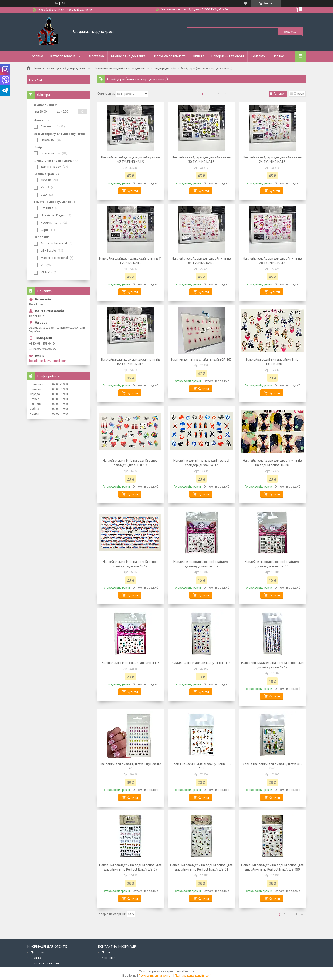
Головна (37, 56)
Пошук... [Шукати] (290, 32)
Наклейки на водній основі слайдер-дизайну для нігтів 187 (201, 564)
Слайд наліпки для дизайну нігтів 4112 (201, 663)
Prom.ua (189, 971)
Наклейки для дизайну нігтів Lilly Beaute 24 (131, 766)
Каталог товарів (63, 56)
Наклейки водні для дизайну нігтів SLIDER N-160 (272, 362)
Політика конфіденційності (193, 976)
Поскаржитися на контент (156, 976)
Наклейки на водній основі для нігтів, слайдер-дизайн (135, 68)
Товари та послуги (47, 68)
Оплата (199, 56)
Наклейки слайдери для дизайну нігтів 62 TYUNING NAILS (131, 362)
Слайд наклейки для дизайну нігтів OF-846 (272, 766)
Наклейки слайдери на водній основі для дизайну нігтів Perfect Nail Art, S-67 (130, 867)
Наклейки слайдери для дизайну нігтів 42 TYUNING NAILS (131, 159)
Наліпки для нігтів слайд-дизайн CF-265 (201, 359)
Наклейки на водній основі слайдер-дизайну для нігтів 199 (272, 564)
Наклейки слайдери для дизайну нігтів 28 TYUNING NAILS (272, 260)
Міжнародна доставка (128, 56)
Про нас (279, 56)
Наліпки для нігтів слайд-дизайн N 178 (131, 663)
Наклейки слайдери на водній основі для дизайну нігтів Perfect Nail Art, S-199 (272, 867)
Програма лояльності (169, 56)
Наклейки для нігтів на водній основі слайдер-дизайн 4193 (131, 463)
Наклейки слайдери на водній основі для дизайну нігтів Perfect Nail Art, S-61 (201, 867)
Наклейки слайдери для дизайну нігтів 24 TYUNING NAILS (272, 159)
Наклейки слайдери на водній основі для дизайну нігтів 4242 (272, 665)
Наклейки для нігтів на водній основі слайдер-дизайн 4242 (131, 564)
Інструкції (36, 80)
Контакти (258, 56)
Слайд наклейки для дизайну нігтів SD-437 (201, 766)
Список (299, 94)
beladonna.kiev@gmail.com (48, 361)
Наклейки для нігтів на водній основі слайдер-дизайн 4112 (201, 463)
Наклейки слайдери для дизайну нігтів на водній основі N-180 (272, 463)
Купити (132, 191)
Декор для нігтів (78, 68)
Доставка (96, 56)
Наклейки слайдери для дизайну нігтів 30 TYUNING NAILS (201, 159)
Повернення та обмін (228, 56)
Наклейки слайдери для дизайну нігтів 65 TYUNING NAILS (201, 260)
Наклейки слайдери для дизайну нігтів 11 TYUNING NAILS (130, 260)
